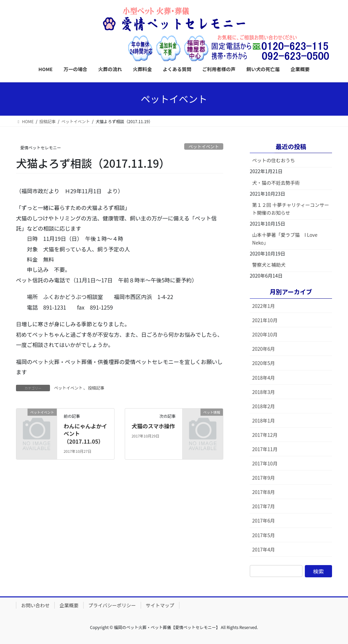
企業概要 (69, 605)
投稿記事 (96, 388)
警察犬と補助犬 (269, 265)
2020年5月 (264, 363)
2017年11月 (265, 449)
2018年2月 (264, 406)
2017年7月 (264, 506)
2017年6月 (264, 521)
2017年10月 (265, 463)
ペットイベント (204, 146)
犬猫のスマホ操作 (153, 426)
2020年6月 (264, 349)
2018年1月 (264, 420)
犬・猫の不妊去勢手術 (276, 183)
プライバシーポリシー (112, 605)
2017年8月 (264, 492)
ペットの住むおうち (274, 160)
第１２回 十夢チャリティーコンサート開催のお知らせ (291, 209)
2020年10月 (265, 334)
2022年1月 (264, 306)
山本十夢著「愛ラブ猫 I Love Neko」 (285, 239)
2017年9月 (264, 478)
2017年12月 (265, 435)
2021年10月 (265, 320)
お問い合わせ (35, 605)
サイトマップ (160, 605)
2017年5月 (264, 535)
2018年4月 (264, 378)
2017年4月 (264, 549)
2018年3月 (264, 392)
